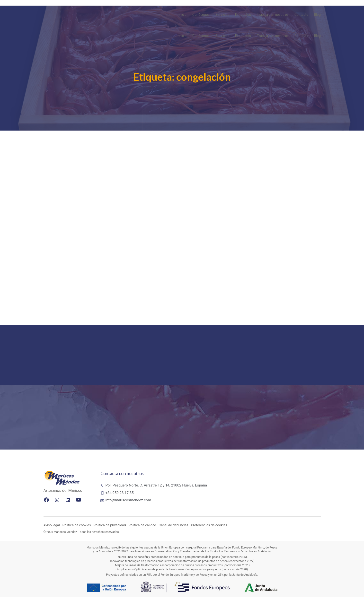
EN (300, 5)
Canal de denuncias (174, 529)
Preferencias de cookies (209, 529)
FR (306, 5)
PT (311, 5)
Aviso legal (52, 529)
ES (316, 5)
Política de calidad (142, 529)
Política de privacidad (110, 529)
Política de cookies (76, 529)
